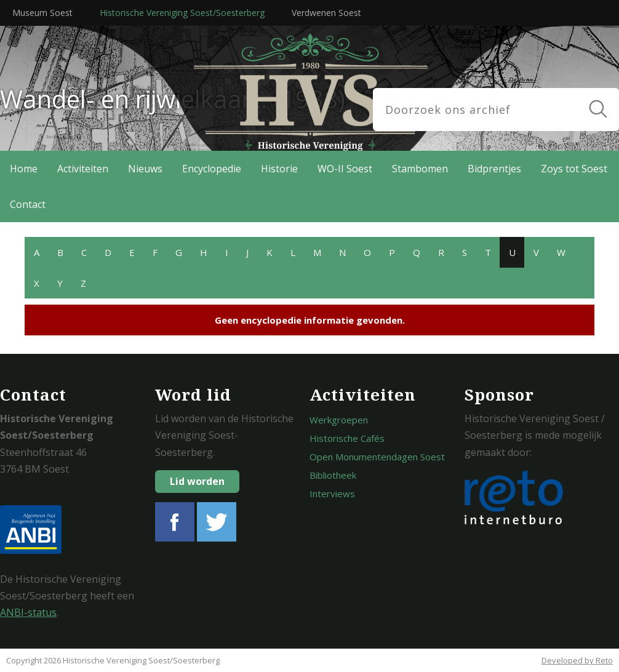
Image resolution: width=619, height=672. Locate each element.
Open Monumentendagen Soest (377, 457)
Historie (279, 169)
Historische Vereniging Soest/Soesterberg (182, 13)
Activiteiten (83, 169)
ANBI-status (28, 612)
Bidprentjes (494, 169)
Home (24, 169)
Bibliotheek (333, 475)
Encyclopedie (212, 169)
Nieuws (145, 169)
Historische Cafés (347, 438)
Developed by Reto (577, 660)
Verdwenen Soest (326, 13)
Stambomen (420, 169)
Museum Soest (42, 13)
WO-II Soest (345, 169)
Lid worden (197, 481)
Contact (28, 204)
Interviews (332, 494)
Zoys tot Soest (574, 169)
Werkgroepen (339, 420)
